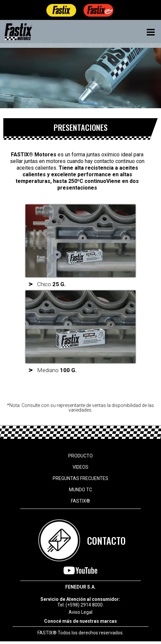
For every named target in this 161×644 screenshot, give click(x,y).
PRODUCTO (80, 456)
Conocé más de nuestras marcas (80, 621)
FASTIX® (80, 501)
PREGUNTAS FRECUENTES (80, 478)
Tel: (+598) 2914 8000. (80, 605)
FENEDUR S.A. (80, 587)
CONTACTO (106, 541)
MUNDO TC (80, 490)
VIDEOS (80, 467)
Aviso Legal (80, 612)
